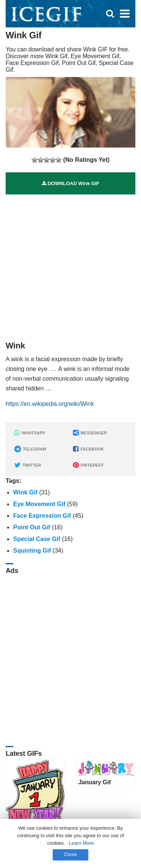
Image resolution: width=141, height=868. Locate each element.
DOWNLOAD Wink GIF (70, 183)
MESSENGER (90, 433)
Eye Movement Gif (39, 504)
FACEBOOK (88, 449)
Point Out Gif (32, 527)
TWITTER (28, 465)
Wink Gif (25, 492)
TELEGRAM (30, 449)
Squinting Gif (32, 551)
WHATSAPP (30, 433)
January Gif (95, 782)
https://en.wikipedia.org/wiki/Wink (50, 404)
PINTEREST (88, 465)
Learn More (81, 843)
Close (70, 854)
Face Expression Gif (42, 516)
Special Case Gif (37, 539)
